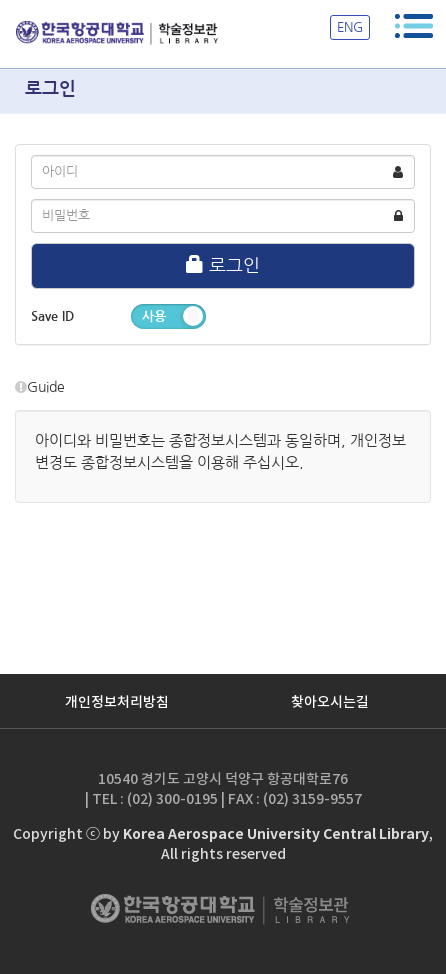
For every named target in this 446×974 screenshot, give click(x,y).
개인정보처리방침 (117, 702)
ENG (350, 27)
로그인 (223, 265)
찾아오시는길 (330, 702)
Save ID (52, 316)
